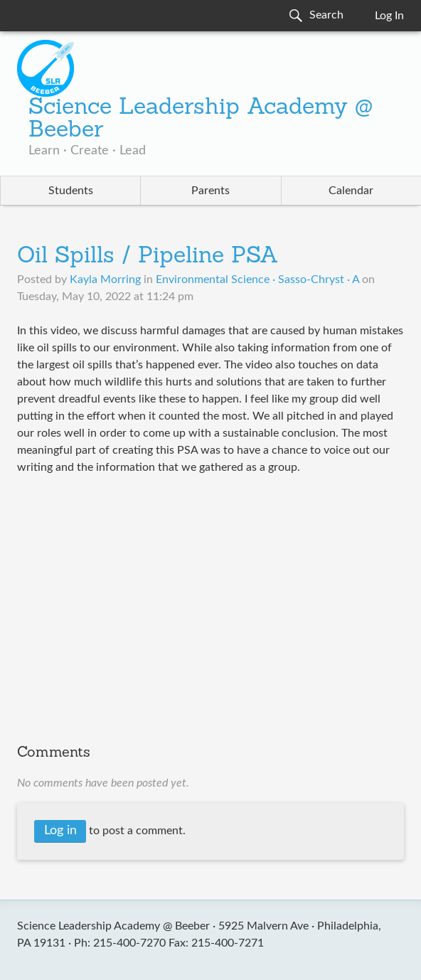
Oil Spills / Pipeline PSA (148, 257)
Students (71, 191)
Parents (210, 191)
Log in (60, 831)
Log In (389, 16)
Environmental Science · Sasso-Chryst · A (257, 279)
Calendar (351, 191)
